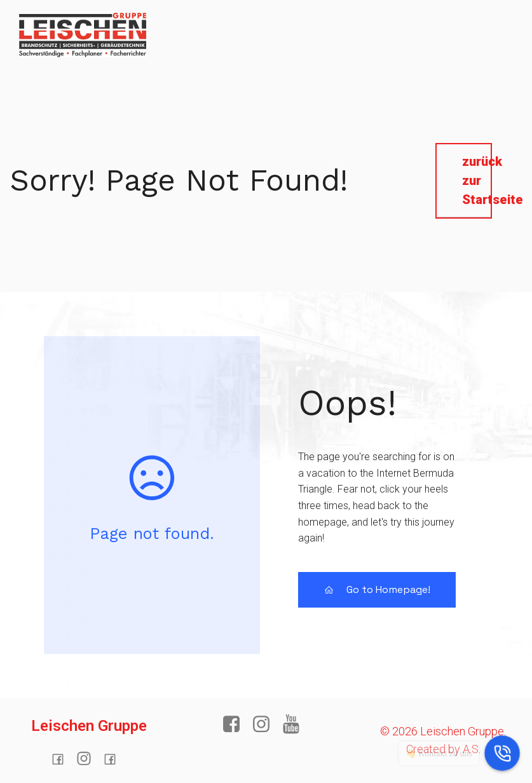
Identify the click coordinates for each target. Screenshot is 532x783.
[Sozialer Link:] (89, 759)
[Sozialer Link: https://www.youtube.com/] (296, 725)
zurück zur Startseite (477, 180)
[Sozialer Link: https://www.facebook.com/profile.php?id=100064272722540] (63, 759)
